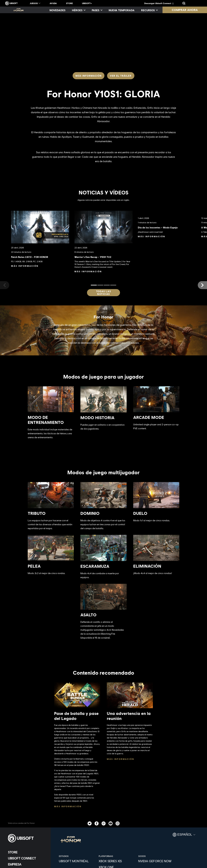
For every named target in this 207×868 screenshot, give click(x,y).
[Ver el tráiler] (121, 76)
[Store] (27, 852)
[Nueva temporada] (122, 10)
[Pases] (97, 10)
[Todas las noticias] (103, 293)
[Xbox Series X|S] (117, 861)
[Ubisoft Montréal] (77, 861)
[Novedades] (57, 10)
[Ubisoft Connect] (27, 858)
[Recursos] (149, 10)
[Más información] (89, 76)
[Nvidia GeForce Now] (157, 861)
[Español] (184, 836)
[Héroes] (79, 10)
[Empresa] (27, 864)
